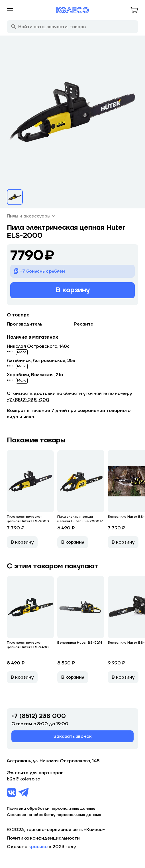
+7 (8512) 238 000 (39, 716)
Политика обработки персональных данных (51, 809)
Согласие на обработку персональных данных (54, 815)
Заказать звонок (73, 736)
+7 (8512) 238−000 (28, 400)
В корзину (73, 290)
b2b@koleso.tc (23, 779)
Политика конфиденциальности (43, 838)
